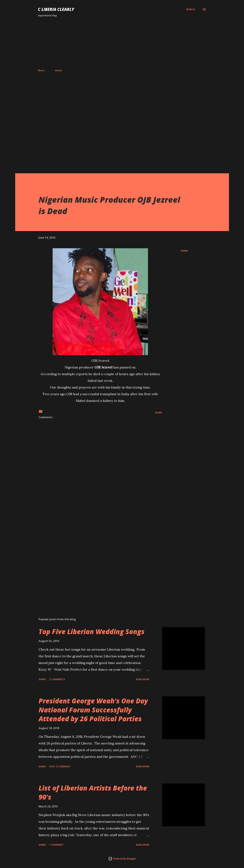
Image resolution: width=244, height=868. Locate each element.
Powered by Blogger (122, 859)
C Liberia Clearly (56, 9)
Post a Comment (60, 766)
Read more (143, 679)
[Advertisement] (122, 43)
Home (43, 70)
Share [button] (184, 251)
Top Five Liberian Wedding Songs (92, 632)
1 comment (56, 845)
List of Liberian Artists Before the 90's (93, 792)
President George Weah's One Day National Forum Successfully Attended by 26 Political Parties (93, 710)
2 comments (57, 679)
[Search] (190, 9)
